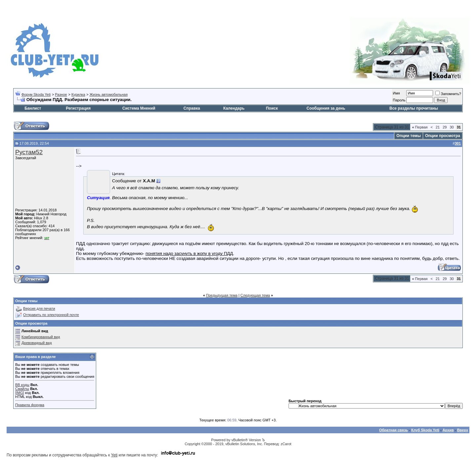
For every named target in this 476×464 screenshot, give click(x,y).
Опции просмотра (443, 136)
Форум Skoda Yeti (36, 94)
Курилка (78, 94)
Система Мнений (139, 108)
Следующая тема (255, 295)
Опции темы (409, 136)
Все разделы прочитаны (414, 108)
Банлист (33, 108)
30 (452, 127)
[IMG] (20, 393)
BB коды (22, 385)
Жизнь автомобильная (109, 94)
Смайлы (22, 389)
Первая (420, 127)
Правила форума (30, 405)
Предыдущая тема (222, 295)
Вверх (463, 430)
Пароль (399, 100)
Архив (448, 430)
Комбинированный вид (41, 337)
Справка (192, 108)
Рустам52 (29, 152)
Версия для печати (39, 308)
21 (438, 127)
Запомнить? (448, 94)
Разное (61, 94)
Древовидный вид (37, 343)
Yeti (114, 455)
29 (445, 127)
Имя (396, 93)
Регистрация (78, 108)
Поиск (272, 108)
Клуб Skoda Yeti (425, 430)
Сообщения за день (326, 108)
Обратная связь (394, 430)
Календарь (234, 108)
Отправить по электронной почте (51, 315)
